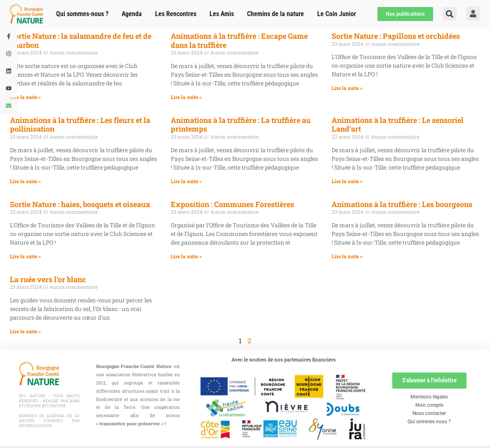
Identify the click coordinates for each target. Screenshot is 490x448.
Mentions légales (429, 397)
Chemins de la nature (276, 14)
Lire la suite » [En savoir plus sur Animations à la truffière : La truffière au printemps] (186, 181)
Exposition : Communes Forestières (232, 204)
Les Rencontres (176, 14)
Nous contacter (429, 413)
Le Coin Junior (337, 14)
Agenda (132, 14)
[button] (450, 14)
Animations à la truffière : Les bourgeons (402, 204)
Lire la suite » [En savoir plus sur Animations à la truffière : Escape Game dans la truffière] (186, 97)
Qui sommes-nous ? (82, 14)
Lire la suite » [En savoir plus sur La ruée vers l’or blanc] (25, 331)
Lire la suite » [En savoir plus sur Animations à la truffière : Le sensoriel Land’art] (347, 181)
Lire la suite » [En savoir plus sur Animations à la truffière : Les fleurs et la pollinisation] (25, 181)
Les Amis (222, 14)
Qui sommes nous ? (429, 422)
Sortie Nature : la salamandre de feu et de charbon (81, 40)
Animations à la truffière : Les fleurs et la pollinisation (80, 125)
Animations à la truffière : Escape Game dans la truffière (239, 40)
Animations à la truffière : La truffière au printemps (241, 125)
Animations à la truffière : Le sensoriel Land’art (398, 125)
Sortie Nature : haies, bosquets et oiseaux (80, 204)
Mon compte (429, 405)
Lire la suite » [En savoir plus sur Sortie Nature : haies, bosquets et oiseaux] (25, 256)
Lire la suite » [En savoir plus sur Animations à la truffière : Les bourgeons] (347, 256)
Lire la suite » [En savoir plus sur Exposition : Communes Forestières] (186, 256)
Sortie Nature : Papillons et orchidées (396, 36)
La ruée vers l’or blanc (48, 279)
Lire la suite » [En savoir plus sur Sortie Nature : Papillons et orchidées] (347, 88)
